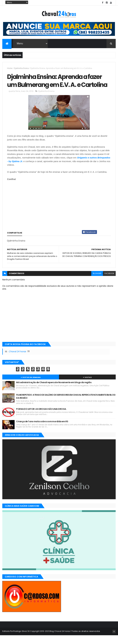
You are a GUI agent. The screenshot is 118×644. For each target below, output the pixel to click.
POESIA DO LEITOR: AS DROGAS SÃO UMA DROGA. (41, 418)
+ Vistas (87, 386)
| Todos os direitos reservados (85, 640)
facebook (109, 282)
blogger (97, 282)
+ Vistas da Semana (31, 386)
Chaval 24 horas (17, 360)
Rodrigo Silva (20, 640)
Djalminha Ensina (21, 68)
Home (10, 68)
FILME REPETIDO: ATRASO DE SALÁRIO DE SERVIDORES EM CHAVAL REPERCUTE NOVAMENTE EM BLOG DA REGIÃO (66, 405)
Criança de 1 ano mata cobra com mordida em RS (42, 430)
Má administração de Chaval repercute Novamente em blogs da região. (54, 391)
